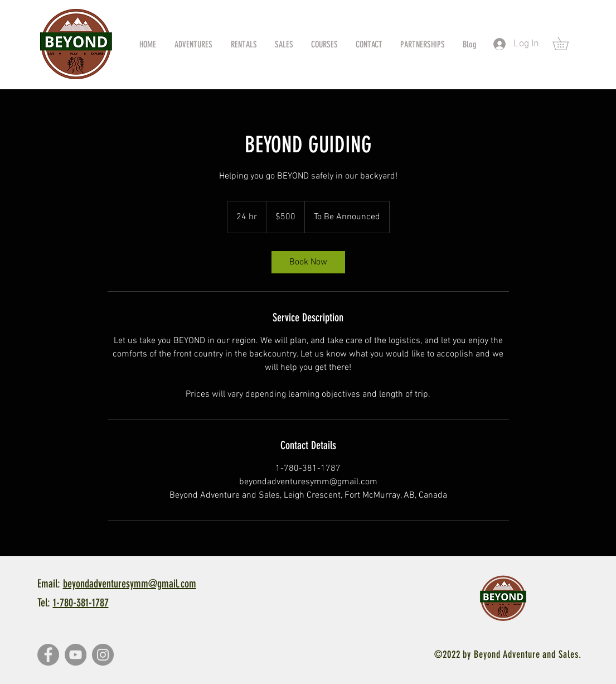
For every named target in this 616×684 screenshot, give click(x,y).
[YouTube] (76, 655)
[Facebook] (48, 655)
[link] (308, 262)
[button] (567, 44)
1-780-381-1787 (81, 603)
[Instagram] (103, 655)
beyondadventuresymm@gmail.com (130, 584)
